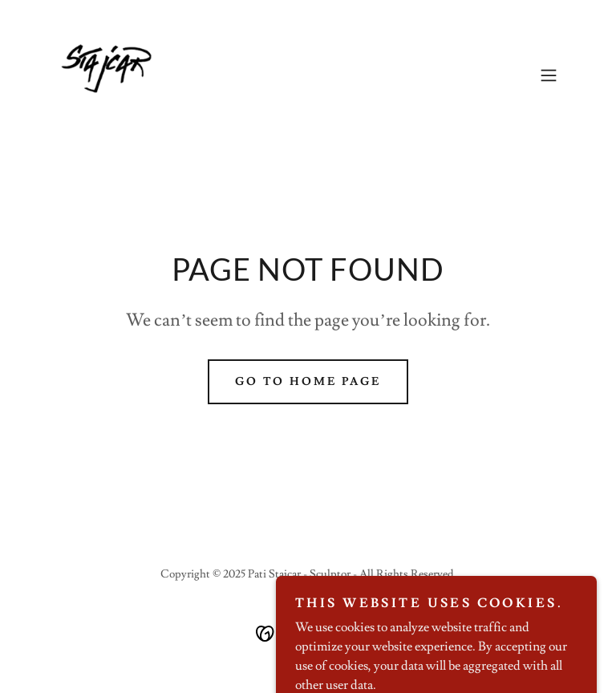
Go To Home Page (308, 382)
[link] (102, 75)
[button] (549, 75)
